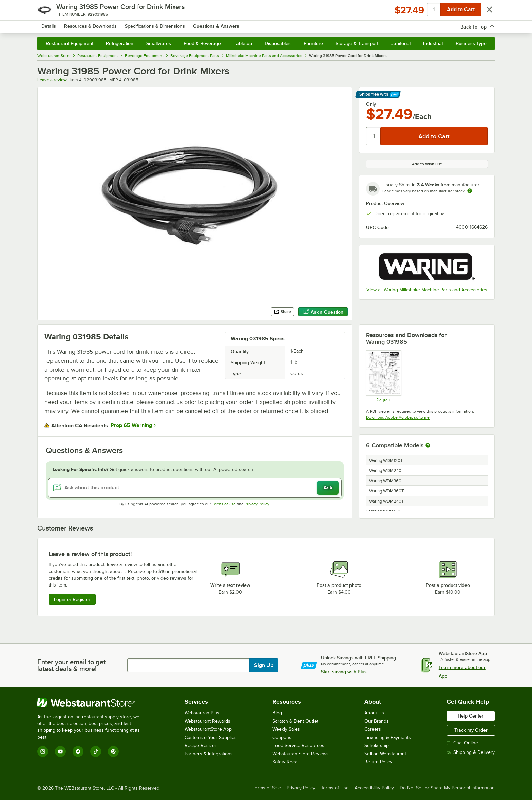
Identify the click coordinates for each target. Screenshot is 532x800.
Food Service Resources (298, 746)
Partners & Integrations (209, 754)
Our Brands (377, 721)
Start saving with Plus (344, 672)
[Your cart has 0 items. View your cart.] (484, 24)
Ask (328, 488)
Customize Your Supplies (211, 737)
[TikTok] (96, 751)
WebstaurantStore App (208, 729)
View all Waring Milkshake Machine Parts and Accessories (427, 290)
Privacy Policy (257, 504)
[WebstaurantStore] (93, 703)
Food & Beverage (202, 43)
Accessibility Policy (374, 788)
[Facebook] (78, 751)
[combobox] (257, 24)
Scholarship (377, 746)
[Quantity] (374, 136)
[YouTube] (60, 751)
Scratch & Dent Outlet (295, 721)
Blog (277, 713)
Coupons (282, 737)
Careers (373, 729)
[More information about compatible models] (428, 446)
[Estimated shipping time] (470, 191)
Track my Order (471, 730)
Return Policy (378, 762)
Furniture (313, 43)
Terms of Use (224, 504)
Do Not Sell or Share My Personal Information (447, 788)
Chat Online (462, 743)
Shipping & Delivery (471, 752)
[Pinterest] (113, 751)
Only (371, 104)
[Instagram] (43, 751)
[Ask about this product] (195, 488)
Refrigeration (120, 43)
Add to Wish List (427, 164)
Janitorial (401, 43)
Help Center (471, 716)
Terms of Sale (267, 788)
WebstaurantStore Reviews (301, 754)
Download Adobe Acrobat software (398, 417)
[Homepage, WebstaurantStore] (94, 24)
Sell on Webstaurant (385, 754)
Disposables (278, 43)
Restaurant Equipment (70, 43)
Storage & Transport (357, 43)
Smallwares (159, 43)
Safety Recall (286, 762)
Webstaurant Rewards (207, 721)
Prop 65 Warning (131, 425)
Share (282, 312)
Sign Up (264, 665)
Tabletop (243, 43)
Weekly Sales (286, 729)
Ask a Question (323, 312)
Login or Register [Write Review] (72, 599)
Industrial (433, 43)
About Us (374, 713)
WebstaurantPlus (202, 713)
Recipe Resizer (201, 746)
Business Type (471, 43)
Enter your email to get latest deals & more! (71, 665)
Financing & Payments (388, 737)
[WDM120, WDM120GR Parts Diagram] (383, 376)
